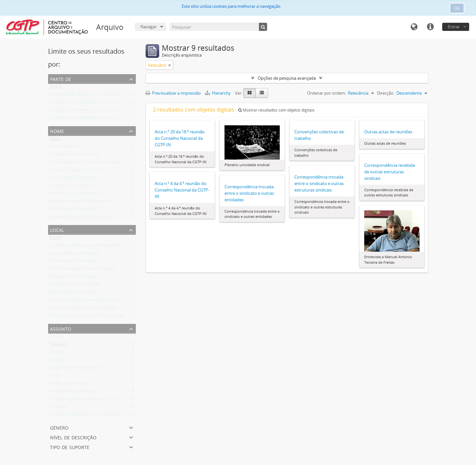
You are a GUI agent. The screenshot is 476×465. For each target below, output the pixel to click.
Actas (55, 377)
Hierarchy (218, 93)
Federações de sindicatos (74, 392)
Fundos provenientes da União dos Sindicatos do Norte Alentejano (114, 111)
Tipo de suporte (70, 447)
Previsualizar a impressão (173, 93)
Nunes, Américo (65, 148)
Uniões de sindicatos (69, 384)
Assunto (61, 328)
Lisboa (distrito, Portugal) (74, 254)
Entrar (454, 27)
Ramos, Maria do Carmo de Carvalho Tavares (93, 163)
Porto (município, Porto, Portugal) (82, 270)
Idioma (414, 27)
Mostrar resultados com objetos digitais (276, 110)
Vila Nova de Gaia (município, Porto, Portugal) (93, 301)
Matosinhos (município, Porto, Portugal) (88, 317)
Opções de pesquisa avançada (287, 78)
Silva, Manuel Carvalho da (74, 155)
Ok (457, 8)
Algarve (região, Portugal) (74, 293)
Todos (55, 88)
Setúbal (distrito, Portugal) (75, 286)
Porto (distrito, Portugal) (73, 262)
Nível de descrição (73, 437)
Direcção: (386, 93)
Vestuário (59, 345)
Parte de (61, 79)
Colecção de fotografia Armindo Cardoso (89, 119)
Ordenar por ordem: (327, 93)
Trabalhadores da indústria (75, 369)
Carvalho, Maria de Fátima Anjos (80, 218)
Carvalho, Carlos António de (76, 171)
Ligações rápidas (430, 27)
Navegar (148, 27)
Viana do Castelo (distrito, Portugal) (84, 309)
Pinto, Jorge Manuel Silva (73, 210)
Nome (57, 131)
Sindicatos (59, 361)
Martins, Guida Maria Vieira (75, 194)
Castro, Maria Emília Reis (73, 179)
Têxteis (56, 353)
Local (57, 229)
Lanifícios (58, 408)
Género (59, 427)
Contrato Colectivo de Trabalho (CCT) (85, 400)
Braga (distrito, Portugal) (73, 278)
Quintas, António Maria (72, 187)
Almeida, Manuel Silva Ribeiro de (81, 202)
